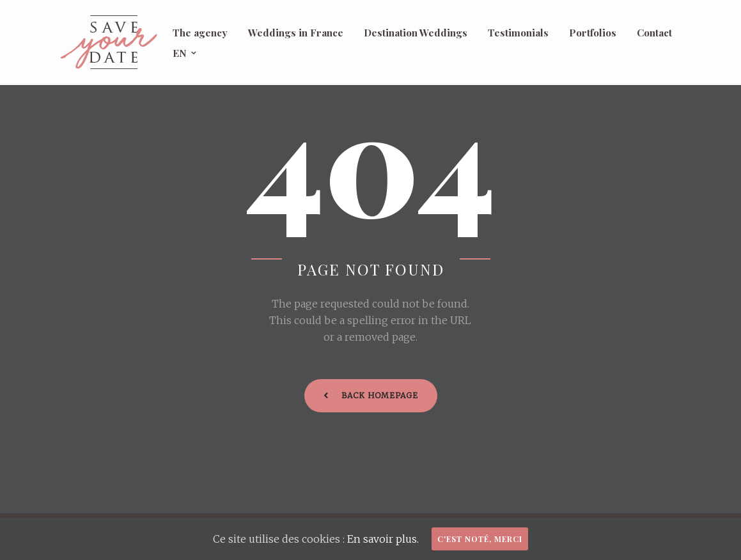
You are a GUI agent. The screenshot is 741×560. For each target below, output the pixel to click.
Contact (654, 32)
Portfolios (593, 32)
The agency (200, 32)
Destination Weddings (416, 32)
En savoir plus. (383, 539)
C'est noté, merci (480, 539)
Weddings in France (296, 32)
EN (180, 53)
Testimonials (518, 32)
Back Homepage (371, 395)
